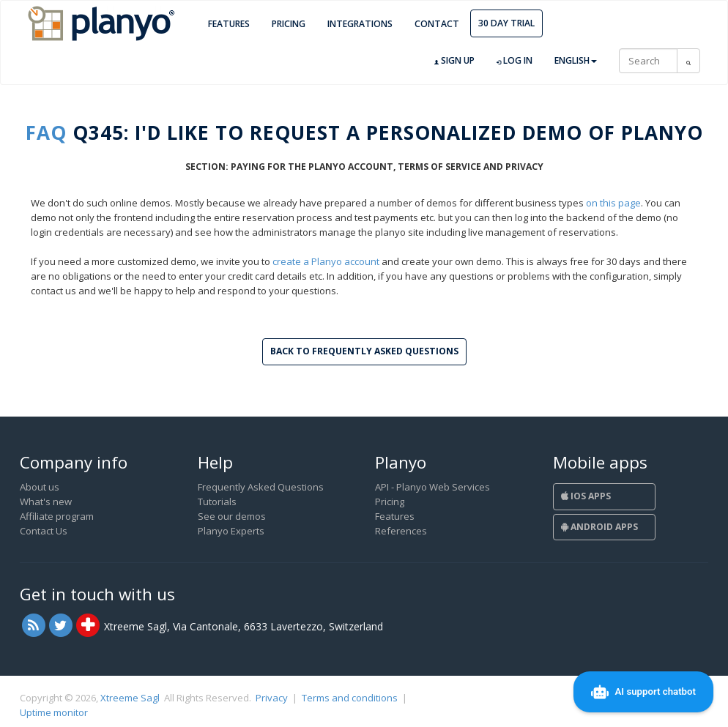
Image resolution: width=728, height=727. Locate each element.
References (401, 531)
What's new (46, 502)
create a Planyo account (326, 261)
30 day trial (506, 23)
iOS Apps (586, 496)
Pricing (289, 24)
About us (40, 487)
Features (229, 24)
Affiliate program (57, 516)
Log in (515, 61)
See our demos (232, 516)
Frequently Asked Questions (261, 487)
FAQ (46, 133)
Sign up (454, 61)
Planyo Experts (231, 531)
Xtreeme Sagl (130, 698)
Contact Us (44, 531)
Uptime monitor (54, 712)
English (576, 60)
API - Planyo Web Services (432, 487)
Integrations (360, 24)
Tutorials (217, 502)
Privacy (272, 698)
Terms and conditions (350, 698)
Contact (437, 24)
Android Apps (599, 527)
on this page (613, 203)
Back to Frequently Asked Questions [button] (364, 351)
